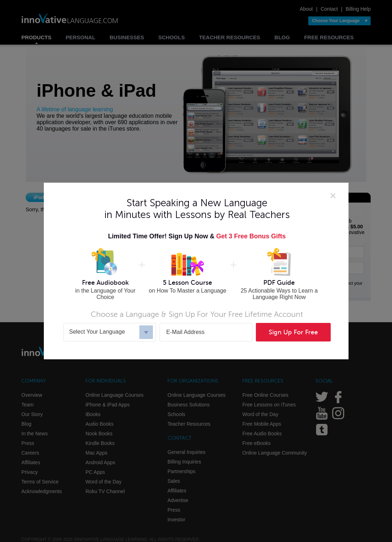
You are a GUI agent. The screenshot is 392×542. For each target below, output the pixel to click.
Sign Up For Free (293, 332)
